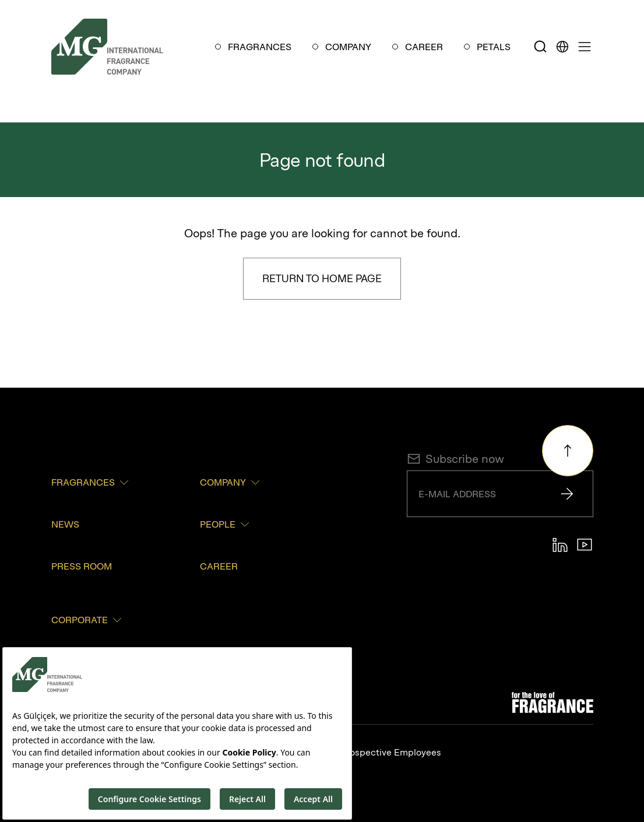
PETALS (494, 47)
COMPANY (348, 47)
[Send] (567, 494)
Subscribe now (455, 459)
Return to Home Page (322, 278)
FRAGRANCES (260, 47)
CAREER (424, 47)
